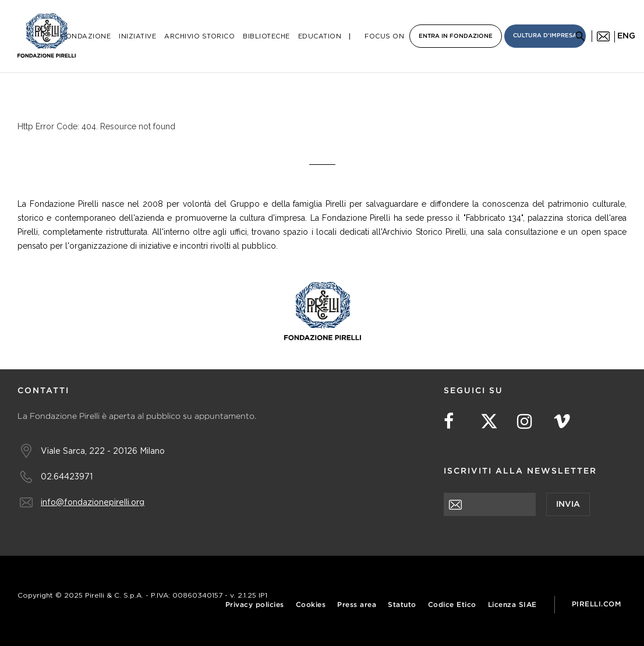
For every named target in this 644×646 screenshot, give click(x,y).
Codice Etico (452, 605)
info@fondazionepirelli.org (93, 502)
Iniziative (137, 36)
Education (320, 36)
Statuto (402, 605)
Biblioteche (266, 36)
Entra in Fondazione (456, 36)
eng (626, 36)
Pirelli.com (597, 604)
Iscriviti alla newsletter (520, 471)
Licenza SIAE (512, 605)
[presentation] (532, 539)
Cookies (311, 605)
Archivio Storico (199, 36)
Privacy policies (255, 605)
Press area (357, 605)
